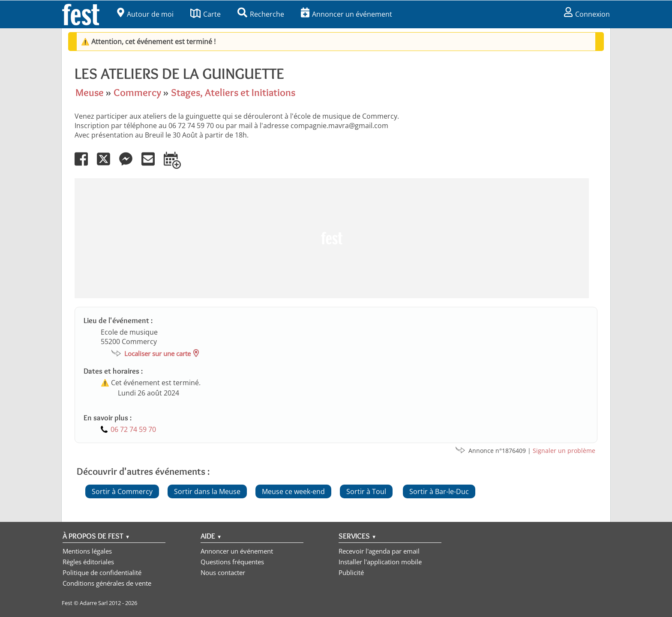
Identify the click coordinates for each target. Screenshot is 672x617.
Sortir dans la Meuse (207, 491)
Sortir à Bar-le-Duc (439, 491)
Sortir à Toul (366, 491)
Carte (205, 14)
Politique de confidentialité (102, 572)
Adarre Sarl (94, 603)
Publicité (351, 572)
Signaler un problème (564, 451)
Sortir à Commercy (122, 491)
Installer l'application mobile (380, 562)
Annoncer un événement (346, 14)
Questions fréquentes (232, 562)
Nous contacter (223, 572)
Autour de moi (145, 14)
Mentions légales (87, 551)
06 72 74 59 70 (133, 429)
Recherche (261, 14)
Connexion (587, 14)
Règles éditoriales (88, 562)
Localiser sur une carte (157, 353)
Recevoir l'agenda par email (379, 551)
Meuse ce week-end (293, 491)
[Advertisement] (332, 238)
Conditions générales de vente (107, 583)
